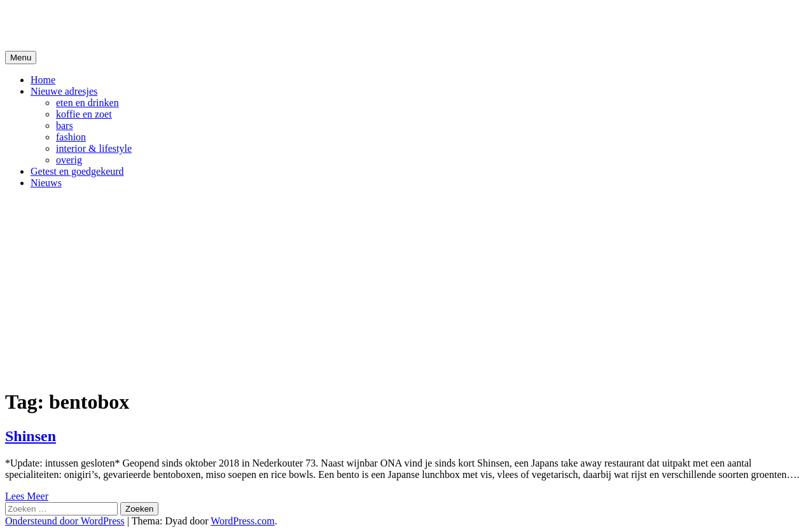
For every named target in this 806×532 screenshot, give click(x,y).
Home (43, 80)
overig (69, 160)
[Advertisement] (403, 288)
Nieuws (46, 183)
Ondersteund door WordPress (65, 521)
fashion (71, 137)
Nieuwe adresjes (64, 91)
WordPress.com (242, 521)
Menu (21, 58)
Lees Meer (27, 496)
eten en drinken (87, 103)
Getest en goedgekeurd (77, 171)
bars (65, 126)
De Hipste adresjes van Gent (128, 25)
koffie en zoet (84, 114)
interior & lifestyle (94, 148)
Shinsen (31, 436)
